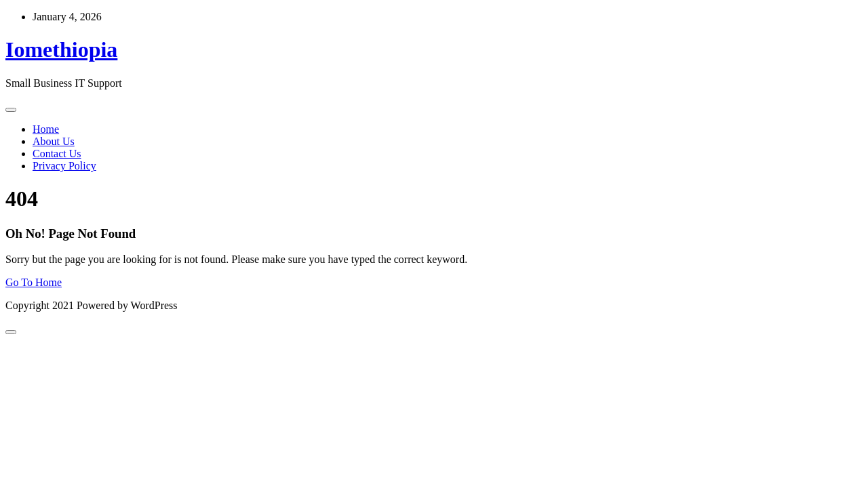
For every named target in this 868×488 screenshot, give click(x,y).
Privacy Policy (64, 166)
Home (46, 129)
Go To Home (34, 282)
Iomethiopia (61, 49)
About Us (54, 141)
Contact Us (57, 154)
